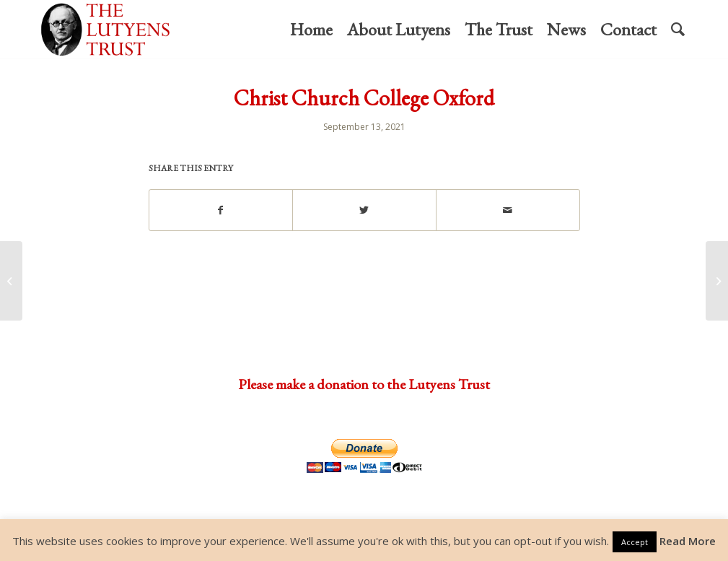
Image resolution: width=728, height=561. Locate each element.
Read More (688, 541)
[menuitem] (311, 30)
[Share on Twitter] (364, 210)
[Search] (678, 30)
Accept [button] (635, 542)
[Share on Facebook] (221, 210)
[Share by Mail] (508, 210)
